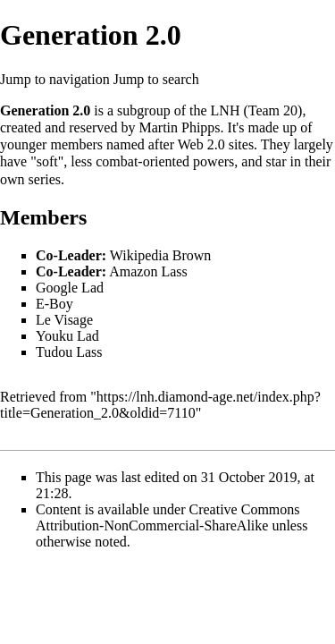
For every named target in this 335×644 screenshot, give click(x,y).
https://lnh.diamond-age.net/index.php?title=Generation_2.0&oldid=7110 (160, 405)
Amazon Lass (148, 271)
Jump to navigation (55, 79)
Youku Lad (67, 336)
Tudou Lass (69, 352)
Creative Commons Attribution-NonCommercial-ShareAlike (168, 517)
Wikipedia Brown (161, 255)
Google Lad (70, 288)
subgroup (144, 110)
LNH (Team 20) (257, 110)
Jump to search (156, 79)
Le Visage (64, 320)
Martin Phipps (179, 127)
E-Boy (54, 304)
